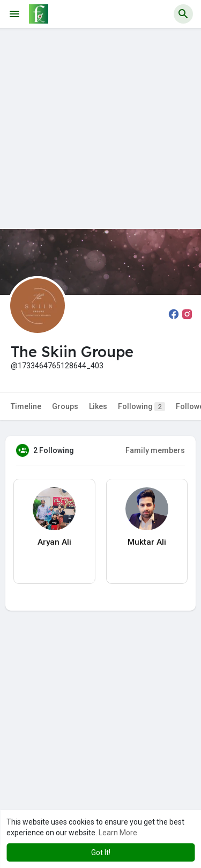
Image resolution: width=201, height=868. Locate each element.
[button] (183, 14)
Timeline (26, 406)
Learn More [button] (118, 833)
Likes (98, 406)
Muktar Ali (147, 542)
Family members (155, 450)
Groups (65, 406)
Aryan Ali (54, 542)
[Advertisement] (100, 128)
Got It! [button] (101, 852)
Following (142, 407)
